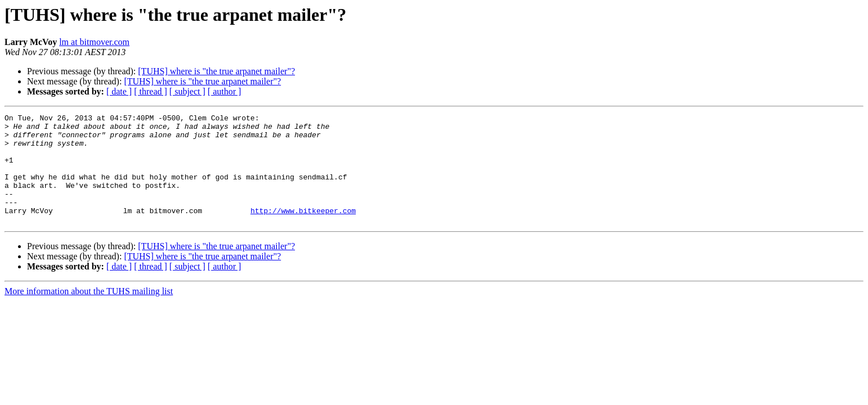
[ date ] (119, 91)
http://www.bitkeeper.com (303, 231)
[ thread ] (151, 91)
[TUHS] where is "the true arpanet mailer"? (216, 71)
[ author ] (225, 91)
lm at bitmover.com (94, 42)
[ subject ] (187, 91)
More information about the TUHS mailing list (89, 313)
